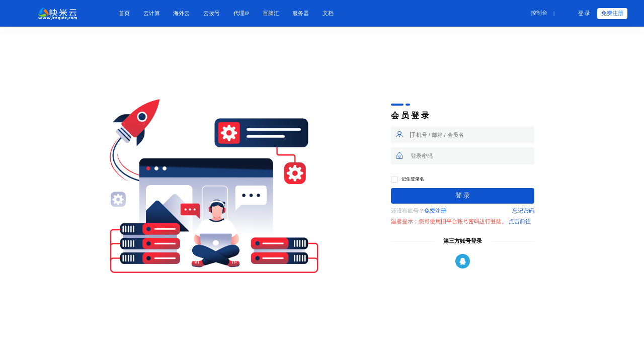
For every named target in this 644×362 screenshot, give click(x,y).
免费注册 (612, 13)
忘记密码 (523, 211)
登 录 (584, 13)
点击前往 (520, 221)
